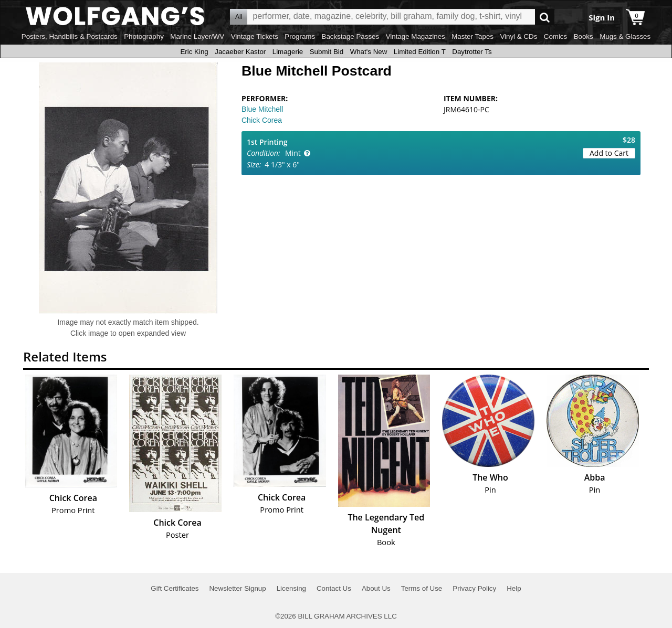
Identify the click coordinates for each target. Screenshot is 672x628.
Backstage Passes (351, 36)
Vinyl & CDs (518, 36)
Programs (300, 36)
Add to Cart (609, 153)
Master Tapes (472, 36)
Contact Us (334, 588)
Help (514, 588)
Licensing (291, 588)
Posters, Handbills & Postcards (70, 36)
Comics (555, 36)
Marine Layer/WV (197, 36)
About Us (376, 588)
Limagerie (288, 52)
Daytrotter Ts (472, 52)
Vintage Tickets (255, 36)
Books (584, 36)
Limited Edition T (420, 52)
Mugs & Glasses (625, 36)
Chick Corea (262, 120)
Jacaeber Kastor (240, 52)
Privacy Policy (474, 588)
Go (545, 17)
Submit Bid (327, 52)
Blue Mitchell (262, 109)
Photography (144, 36)
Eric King (194, 52)
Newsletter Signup (237, 588)
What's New (369, 52)
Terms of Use (422, 588)
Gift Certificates (175, 588)
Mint (293, 153)
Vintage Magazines (416, 36)
